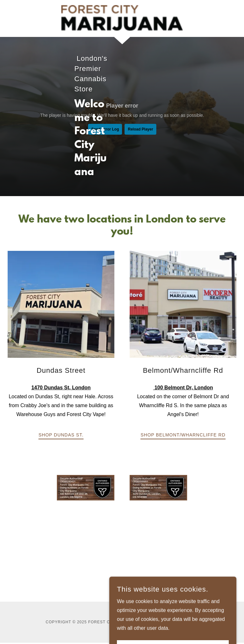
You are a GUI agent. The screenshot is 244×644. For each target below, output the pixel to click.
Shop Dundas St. (61, 435)
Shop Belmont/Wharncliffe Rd (183, 435)
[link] (122, 18)
